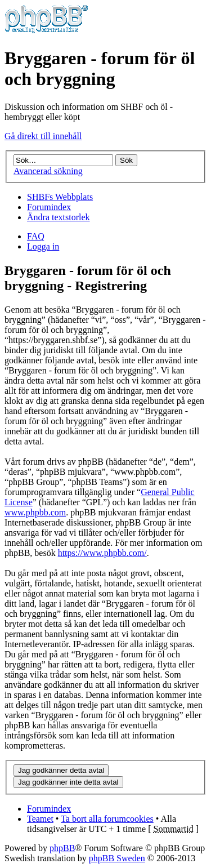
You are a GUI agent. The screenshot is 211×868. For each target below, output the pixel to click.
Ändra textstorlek (59, 217)
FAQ (36, 236)
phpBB (62, 848)
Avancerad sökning (48, 171)
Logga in (43, 246)
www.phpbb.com (35, 512)
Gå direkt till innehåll (43, 136)
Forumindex (49, 207)
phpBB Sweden (117, 858)
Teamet (40, 819)
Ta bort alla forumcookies (107, 819)
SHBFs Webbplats (60, 197)
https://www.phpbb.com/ (102, 553)
